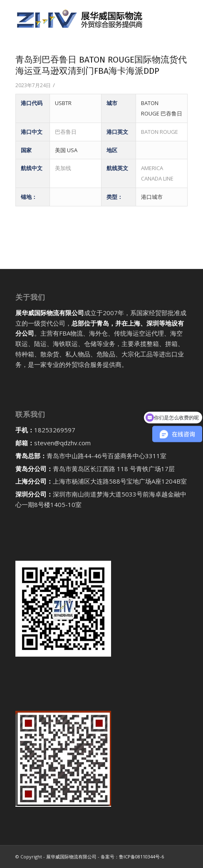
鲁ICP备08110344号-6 (141, 857)
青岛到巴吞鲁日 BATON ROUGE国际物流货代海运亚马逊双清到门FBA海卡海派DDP (101, 65)
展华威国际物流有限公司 (71, 857)
